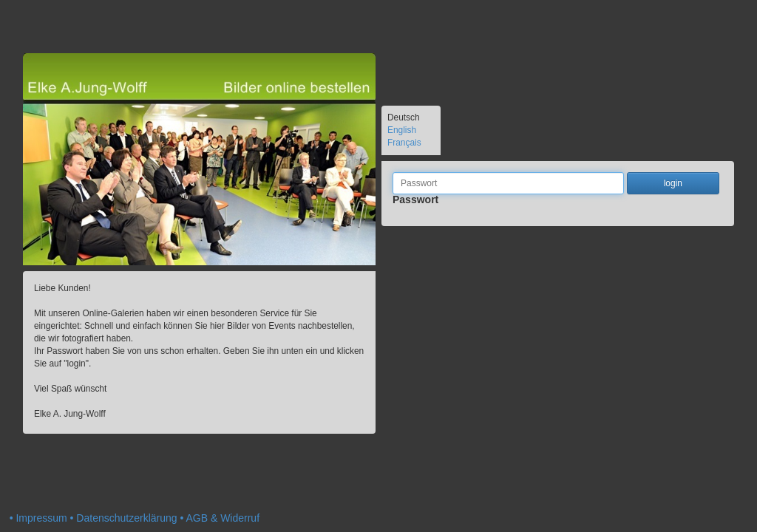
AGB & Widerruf (223, 518)
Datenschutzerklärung (126, 518)
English (402, 130)
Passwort (415, 205)
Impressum (41, 518)
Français (404, 143)
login (673, 183)
